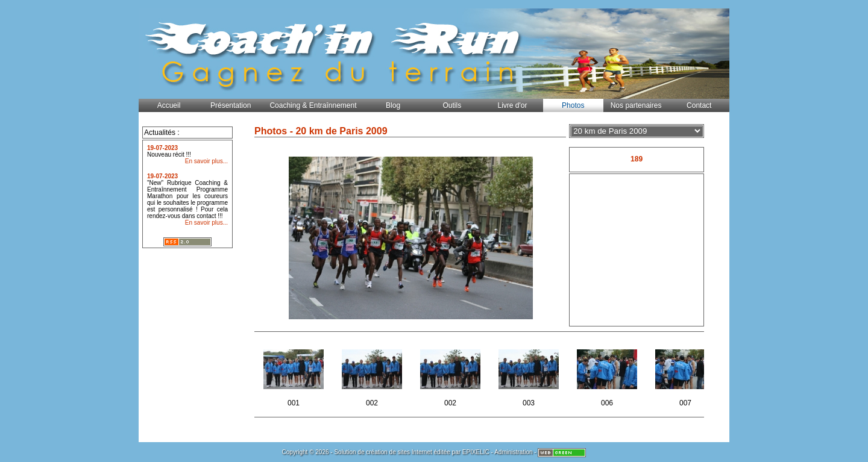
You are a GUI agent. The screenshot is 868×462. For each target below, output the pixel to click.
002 (373, 374)
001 (294, 374)
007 (686, 374)
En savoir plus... (206, 161)
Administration (513, 452)
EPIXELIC (476, 452)
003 (530, 374)
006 (608, 374)
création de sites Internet (399, 452)
